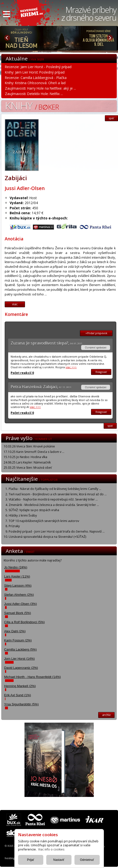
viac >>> (71, 367)
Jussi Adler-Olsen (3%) (21, 604)
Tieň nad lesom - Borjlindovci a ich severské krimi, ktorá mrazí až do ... (58, 494)
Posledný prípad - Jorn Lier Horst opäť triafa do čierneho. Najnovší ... (57, 531)
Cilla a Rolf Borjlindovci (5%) (24, 622)
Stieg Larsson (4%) (18, 586)
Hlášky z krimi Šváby (23, 515)
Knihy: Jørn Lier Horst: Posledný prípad (35, 72)
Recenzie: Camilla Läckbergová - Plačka (36, 78)
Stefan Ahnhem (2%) (19, 595)
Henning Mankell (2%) (20, 686)
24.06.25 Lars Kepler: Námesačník (27, 462)
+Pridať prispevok (96, 333)
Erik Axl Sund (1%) (18, 695)
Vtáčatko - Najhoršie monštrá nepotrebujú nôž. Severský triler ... (53, 499)
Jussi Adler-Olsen (25, 188)
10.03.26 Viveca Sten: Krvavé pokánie (29, 446)
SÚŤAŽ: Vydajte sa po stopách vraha (34, 510)
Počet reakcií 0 (22, 373)
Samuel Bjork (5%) (18, 613)
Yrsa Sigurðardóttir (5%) (21, 704)
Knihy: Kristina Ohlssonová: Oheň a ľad (35, 83)
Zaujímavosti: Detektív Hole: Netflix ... (34, 94)
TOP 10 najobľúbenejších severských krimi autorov (44, 521)
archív (106, 715)
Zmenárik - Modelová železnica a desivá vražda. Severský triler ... (54, 505)
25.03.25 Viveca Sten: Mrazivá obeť (28, 468)
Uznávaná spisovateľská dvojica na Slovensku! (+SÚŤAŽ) (47, 537)
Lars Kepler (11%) (17, 576)
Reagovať (101, 372)
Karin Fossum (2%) (18, 640)
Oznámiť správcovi (96, 347)
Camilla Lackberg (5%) (21, 649)
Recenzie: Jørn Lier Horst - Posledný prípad (38, 67)
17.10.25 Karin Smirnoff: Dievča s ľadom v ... (34, 452)
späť (111, 118)
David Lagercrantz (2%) (21, 668)
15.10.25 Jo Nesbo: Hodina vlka (25, 457)
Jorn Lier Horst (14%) (20, 659)
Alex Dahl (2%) (15, 631)
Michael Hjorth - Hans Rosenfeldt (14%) (33, 677)
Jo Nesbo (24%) (16, 567)
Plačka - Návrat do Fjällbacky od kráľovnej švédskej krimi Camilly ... (55, 489)
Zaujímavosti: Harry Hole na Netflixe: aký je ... (40, 88)
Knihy (32, 106)
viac (15, 304)
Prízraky (14, 526)
